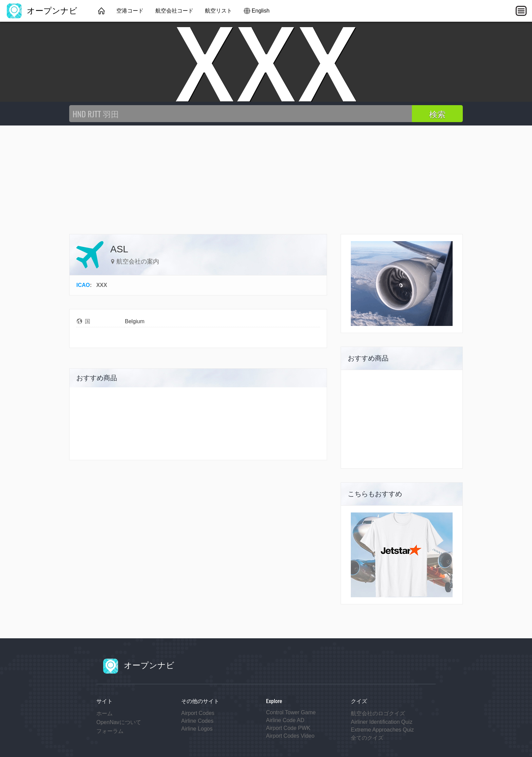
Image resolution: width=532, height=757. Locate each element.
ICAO (83, 285)
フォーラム (110, 731)
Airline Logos (197, 729)
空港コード (130, 11)
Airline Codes (197, 721)
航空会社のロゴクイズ (378, 713)
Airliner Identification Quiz (382, 722)
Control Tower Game (291, 712)
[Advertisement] (266, 176)
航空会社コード (174, 11)
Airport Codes (198, 713)
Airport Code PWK (288, 728)
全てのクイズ (367, 738)
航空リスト (218, 11)
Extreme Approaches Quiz (382, 730)
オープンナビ (42, 11)
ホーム (104, 713)
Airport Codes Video (290, 736)
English (261, 11)
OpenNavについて (119, 722)
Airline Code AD (285, 720)
